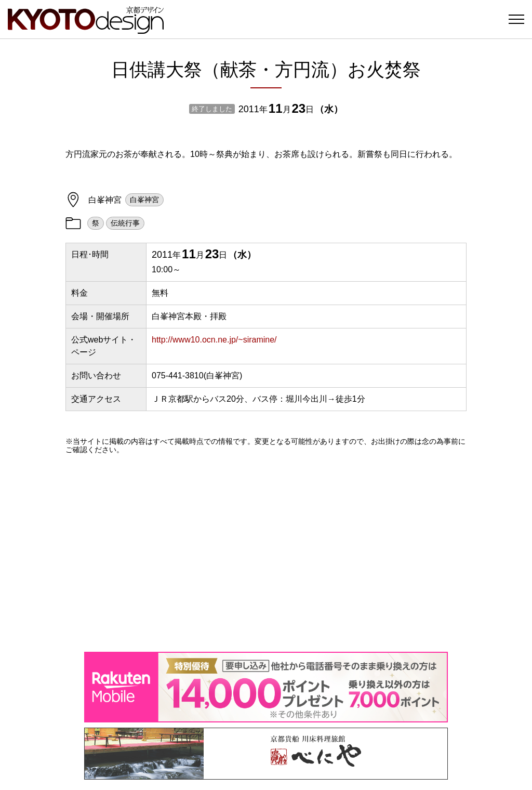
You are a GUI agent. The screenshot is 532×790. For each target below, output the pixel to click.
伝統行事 (125, 223)
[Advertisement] (266, 553)
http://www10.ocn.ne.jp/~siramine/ (214, 340)
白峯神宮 (144, 200)
